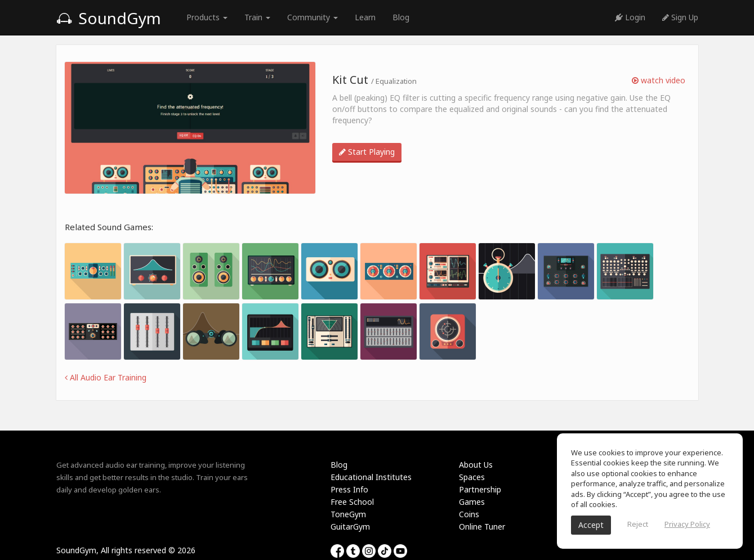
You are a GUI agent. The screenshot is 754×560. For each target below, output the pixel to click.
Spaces (472, 477)
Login (630, 17)
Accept (591, 525)
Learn (365, 17)
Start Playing (367, 152)
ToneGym (348, 514)
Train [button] (257, 17)
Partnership (480, 489)
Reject (638, 524)
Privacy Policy (687, 524)
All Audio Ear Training (106, 377)
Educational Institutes (371, 477)
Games (472, 502)
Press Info (349, 489)
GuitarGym (350, 527)
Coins (469, 514)
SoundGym (109, 18)
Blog (401, 17)
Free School (352, 502)
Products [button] (207, 17)
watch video (659, 80)
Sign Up (680, 17)
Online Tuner (482, 527)
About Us (476, 465)
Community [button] (313, 17)
